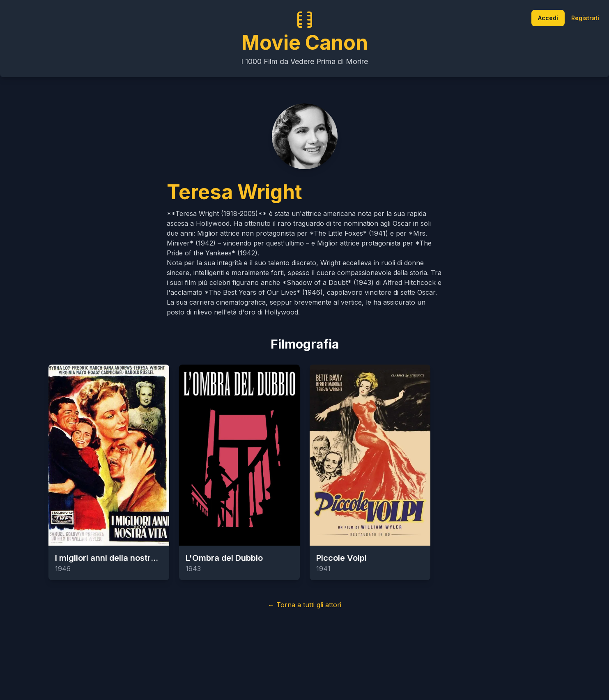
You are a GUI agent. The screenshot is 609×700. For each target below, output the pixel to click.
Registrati (585, 18)
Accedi (548, 18)
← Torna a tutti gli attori (304, 605)
